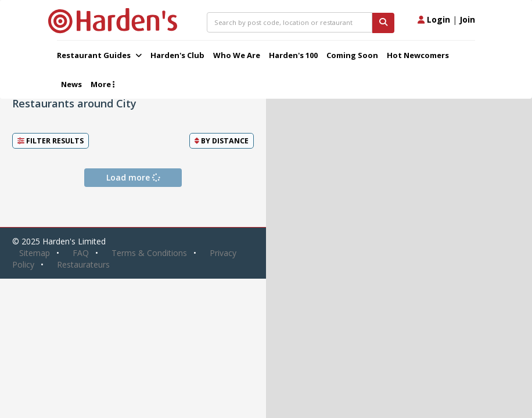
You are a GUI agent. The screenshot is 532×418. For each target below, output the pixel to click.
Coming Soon (352, 55)
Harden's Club (177, 55)
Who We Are (237, 55)
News (71, 84)
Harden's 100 (293, 55)
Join (467, 19)
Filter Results (51, 141)
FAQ (81, 253)
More (103, 84)
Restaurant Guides (99, 55)
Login (434, 19)
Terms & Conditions (149, 253)
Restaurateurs (83, 264)
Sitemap (35, 253)
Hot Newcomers (418, 55)
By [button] (222, 141)
